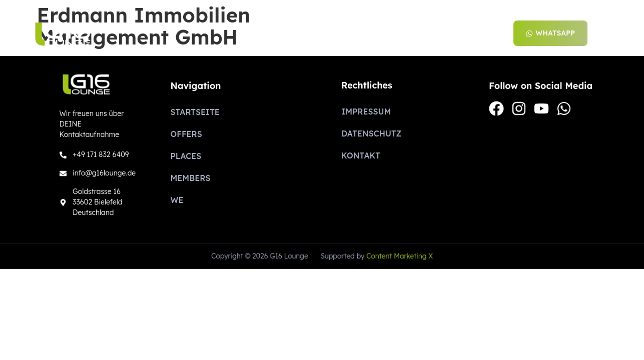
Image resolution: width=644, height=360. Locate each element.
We (482, 33)
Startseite (268, 33)
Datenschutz (371, 133)
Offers (329, 33)
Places (380, 33)
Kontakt (361, 155)
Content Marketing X (399, 256)
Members (435, 33)
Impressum (366, 111)
